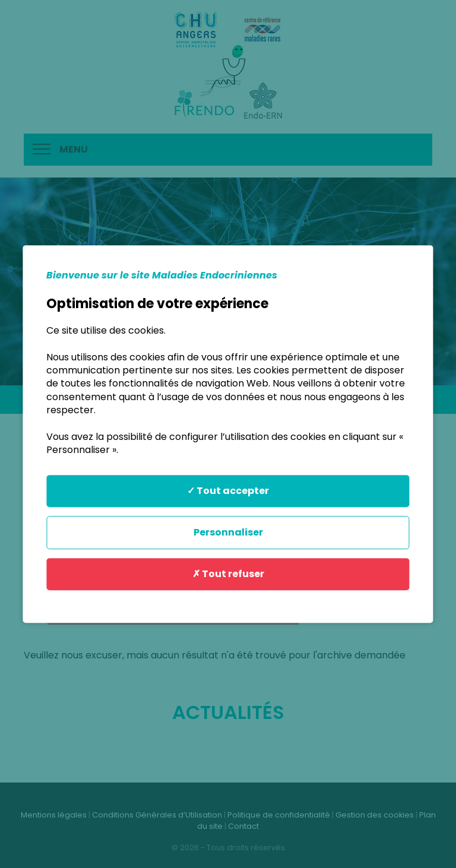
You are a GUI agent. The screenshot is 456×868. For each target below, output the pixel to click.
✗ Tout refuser (228, 574)
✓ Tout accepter (228, 491)
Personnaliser (228, 532)
